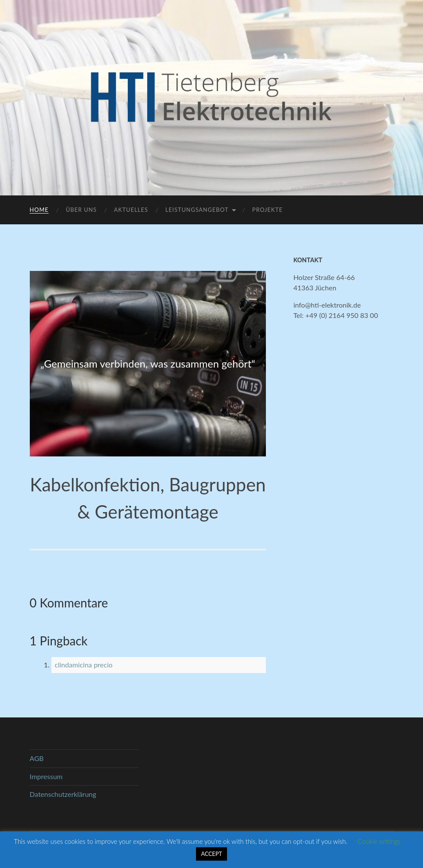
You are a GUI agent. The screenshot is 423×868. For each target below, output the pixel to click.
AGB (37, 758)
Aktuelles (131, 210)
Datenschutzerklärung (63, 794)
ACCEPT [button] (212, 854)
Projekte (267, 210)
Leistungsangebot (197, 210)
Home (39, 210)
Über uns (82, 210)
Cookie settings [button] (379, 841)
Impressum (46, 776)
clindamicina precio (84, 665)
